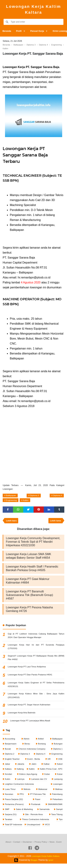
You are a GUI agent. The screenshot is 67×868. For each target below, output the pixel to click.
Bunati (8, 752)
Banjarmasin (11, 746)
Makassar (42, 793)
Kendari (8, 777)
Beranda (7, 31)
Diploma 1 (57, 752)
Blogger (34, 864)
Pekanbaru (57, 803)
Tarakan (8, 824)
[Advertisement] (33, 445)
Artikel (40, 741)
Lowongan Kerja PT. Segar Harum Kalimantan (30, 707)
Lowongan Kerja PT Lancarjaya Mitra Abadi (31, 723)
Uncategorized (34, 829)
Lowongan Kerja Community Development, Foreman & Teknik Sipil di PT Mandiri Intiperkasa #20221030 (33, 543)
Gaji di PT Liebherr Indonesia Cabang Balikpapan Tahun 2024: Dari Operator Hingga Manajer (36, 637)
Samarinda (44, 813)
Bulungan (58, 746)
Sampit (59, 813)
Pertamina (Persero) (14, 808)
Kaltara (8, 772)
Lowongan (57, 788)
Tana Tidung (56, 818)
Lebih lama (55, 522)
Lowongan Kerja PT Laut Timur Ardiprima (27, 669)
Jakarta (20, 767)
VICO (48, 829)
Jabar (7, 767)
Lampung (58, 782)
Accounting (10, 741)
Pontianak (35, 808)
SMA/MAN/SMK (55, 808)
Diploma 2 (9, 757)
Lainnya (20, 782)
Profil (19, 31)
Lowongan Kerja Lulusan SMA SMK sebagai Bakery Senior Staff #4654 (28, 557)
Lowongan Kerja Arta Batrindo (22, 715)
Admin (26, 741)
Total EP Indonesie (13, 829)
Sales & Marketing (24, 813)
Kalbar (46, 767)
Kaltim (27, 501)
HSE (60, 762)
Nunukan (9, 798)
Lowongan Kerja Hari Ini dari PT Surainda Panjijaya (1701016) (36, 648)
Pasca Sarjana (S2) (14, 803)
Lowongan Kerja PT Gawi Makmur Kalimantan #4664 (28, 582)
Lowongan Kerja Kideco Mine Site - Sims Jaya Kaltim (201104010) (36, 698)
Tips (60, 824)
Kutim (7, 782)
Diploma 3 (35, 496)
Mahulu (27, 793)
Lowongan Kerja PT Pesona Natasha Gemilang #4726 (29, 611)
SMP (7, 813)
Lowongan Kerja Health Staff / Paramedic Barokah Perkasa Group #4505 (32, 570)
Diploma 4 (57, 496)
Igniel (51, 864)
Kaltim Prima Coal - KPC (50, 772)
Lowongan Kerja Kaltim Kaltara (33, 9)
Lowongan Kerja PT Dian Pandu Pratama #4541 (31, 677)
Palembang (57, 798)
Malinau (59, 793)
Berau (27, 746)
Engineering (12, 501)
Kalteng (20, 772)
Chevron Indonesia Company (32, 752)
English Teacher (12, 762)
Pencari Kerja (38, 31)
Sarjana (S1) (11, 818)
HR (49, 762)
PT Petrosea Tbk (37, 798)
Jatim (34, 767)
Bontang (41, 746)
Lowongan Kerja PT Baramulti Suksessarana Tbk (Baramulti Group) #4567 (29, 596)
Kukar (59, 777)
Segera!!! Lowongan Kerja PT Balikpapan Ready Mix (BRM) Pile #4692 (36, 659)
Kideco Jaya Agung (28, 777)
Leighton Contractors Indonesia (19, 788)
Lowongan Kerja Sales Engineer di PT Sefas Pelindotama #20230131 (36, 687)
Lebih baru (12, 522)
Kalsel (59, 767)
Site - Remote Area (34, 818)
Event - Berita (34, 762)
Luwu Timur (10, 793)
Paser (38, 803)
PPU (21, 798)
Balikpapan (12, 496)
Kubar (47, 777)
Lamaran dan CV (39, 782)
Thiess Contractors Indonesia (35, 824)
